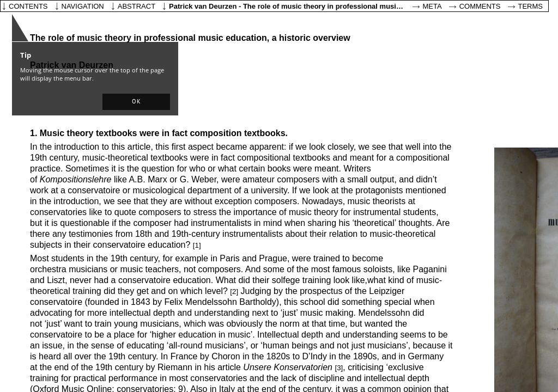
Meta (432, 6)
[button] (136, 102)
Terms (531, 6)
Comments (480, 6)
